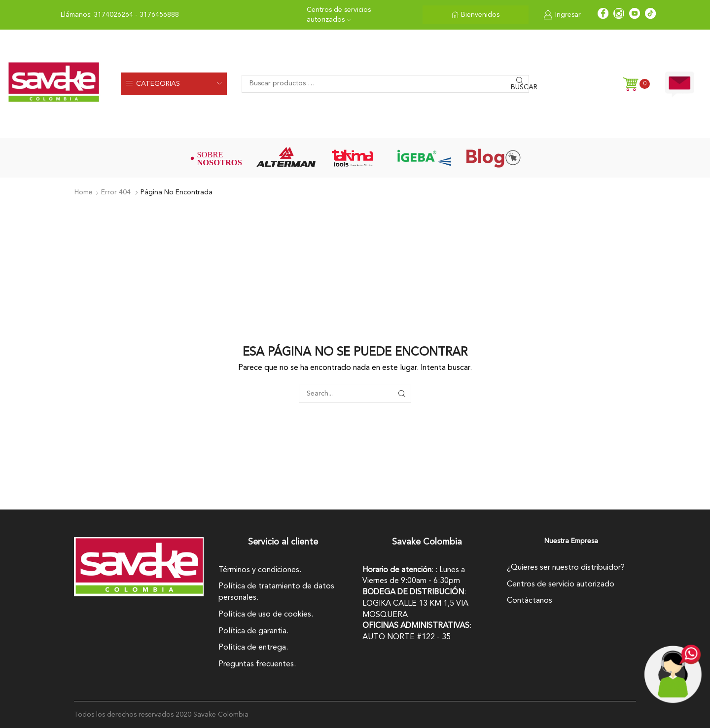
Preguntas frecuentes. (257, 664)
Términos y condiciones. (260, 570)
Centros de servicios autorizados (339, 15)
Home (84, 192)
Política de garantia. (253, 631)
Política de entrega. (253, 648)
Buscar (520, 87)
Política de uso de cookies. (266, 615)
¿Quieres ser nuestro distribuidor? (566, 568)
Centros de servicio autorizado (561, 584)
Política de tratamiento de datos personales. (276, 592)
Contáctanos (530, 601)
